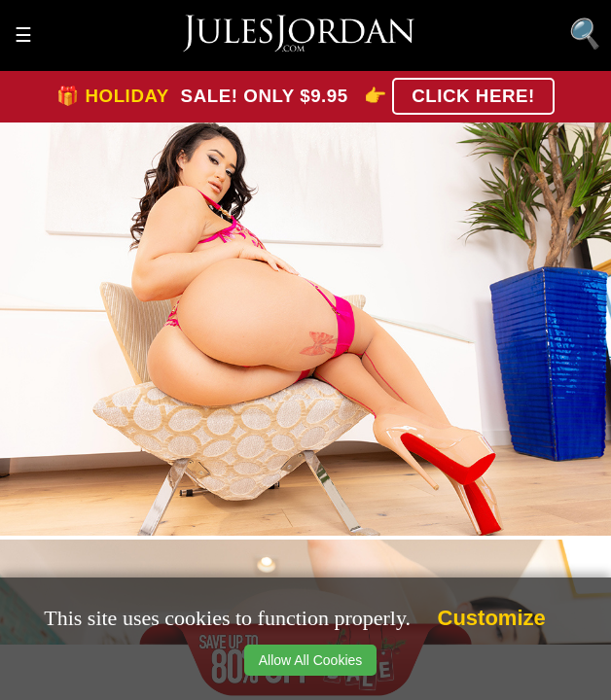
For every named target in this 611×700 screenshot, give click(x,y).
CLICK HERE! (473, 96)
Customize (492, 618)
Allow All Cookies (311, 660)
